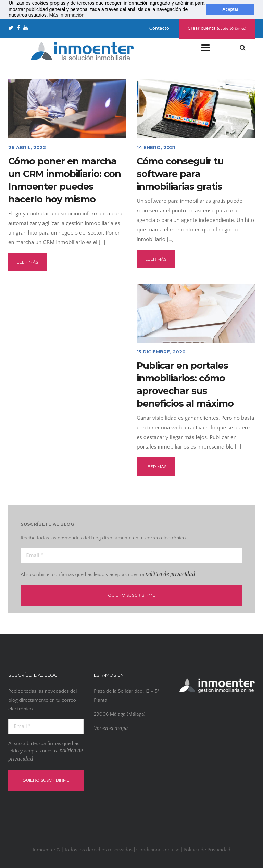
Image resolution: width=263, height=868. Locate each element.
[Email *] (131, 555)
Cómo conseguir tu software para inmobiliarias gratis (180, 174)
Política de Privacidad (207, 850)
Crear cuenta (217, 29)
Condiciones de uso (158, 850)
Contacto (159, 29)
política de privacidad (170, 574)
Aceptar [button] (230, 9)
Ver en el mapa (111, 728)
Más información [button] (67, 15)
